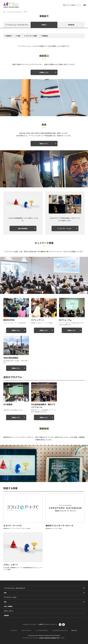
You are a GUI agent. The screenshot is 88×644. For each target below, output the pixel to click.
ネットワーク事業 (31, 36)
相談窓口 (9, 36)
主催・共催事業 (8, 606)
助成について (44, 144)
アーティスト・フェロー (65, 228)
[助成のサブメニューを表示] (84, 593)
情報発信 (45, 36)
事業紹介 (44, 25)
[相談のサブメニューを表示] (84, 602)
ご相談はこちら (44, 72)
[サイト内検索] (73, 5)
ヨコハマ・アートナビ (30, 624)
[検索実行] (64, 5)
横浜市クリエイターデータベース (48, 624)
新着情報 (6, 615)
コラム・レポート (9, 611)
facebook (63, 625)
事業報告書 (71, 25)
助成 (19, 36)
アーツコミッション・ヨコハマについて (15, 12)
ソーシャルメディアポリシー (42, 630)
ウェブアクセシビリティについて (60, 630)
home (4, 12)
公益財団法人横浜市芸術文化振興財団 (48, 638)
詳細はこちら (16, 330)
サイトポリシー (14, 630)
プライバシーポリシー (27, 630)
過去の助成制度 (23, 228)
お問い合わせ (74, 630)
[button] (85, 5)
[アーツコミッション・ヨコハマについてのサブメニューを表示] (84, 588)
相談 (5, 602)
